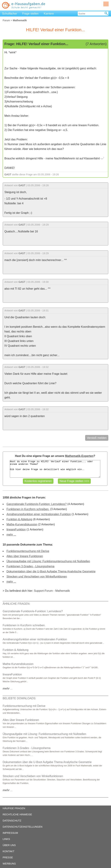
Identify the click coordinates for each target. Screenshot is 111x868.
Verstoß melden (97, 438)
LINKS (6, 839)
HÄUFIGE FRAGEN (14, 808)
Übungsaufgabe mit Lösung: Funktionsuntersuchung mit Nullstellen (48, 561)
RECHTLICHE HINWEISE (17, 814)
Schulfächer (10, 14)
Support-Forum (43, 591)
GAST (8, 174)
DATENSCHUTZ (12, 821)
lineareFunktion (16, 529)
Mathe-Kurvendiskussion (22, 524)
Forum (6, 20)
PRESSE (8, 857)
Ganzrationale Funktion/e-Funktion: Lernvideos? (37, 504)
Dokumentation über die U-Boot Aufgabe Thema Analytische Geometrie (51, 571)
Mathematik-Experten (79, 456)
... (8, 689)
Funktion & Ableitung (19, 519)
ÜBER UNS (9, 845)
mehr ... (11, 535)
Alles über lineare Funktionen (25, 556)
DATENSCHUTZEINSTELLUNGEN (23, 827)
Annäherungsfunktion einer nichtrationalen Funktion (39, 514)
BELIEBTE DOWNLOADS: (19, 698)
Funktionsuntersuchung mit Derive (28, 551)
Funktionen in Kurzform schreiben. (28, 509)
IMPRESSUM (10, 833)
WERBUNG (9, 864)
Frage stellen (31, 14)
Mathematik (63, 591)
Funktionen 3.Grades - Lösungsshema (30, 566)
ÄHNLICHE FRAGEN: (16, 604)
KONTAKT (9, 851)
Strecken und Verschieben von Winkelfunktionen (37, 577)
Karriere (49, 14)
